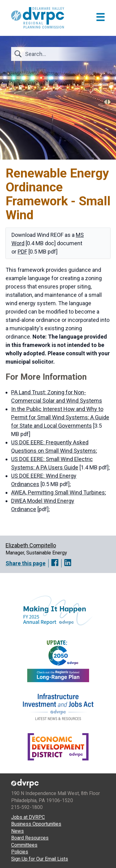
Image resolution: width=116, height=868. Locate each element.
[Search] (61, 54)
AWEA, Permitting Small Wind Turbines (58, 492)
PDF (22, 252)
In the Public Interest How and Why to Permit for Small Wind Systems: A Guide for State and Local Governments (60, 417)
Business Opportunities (36, 824)
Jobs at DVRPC (28, 817)
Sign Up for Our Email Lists (40, 859)
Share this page (26, 563)
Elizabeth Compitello (31, 545)
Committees (24, 845)
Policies (20, 852)
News (17, 831)
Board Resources (30, 838)
